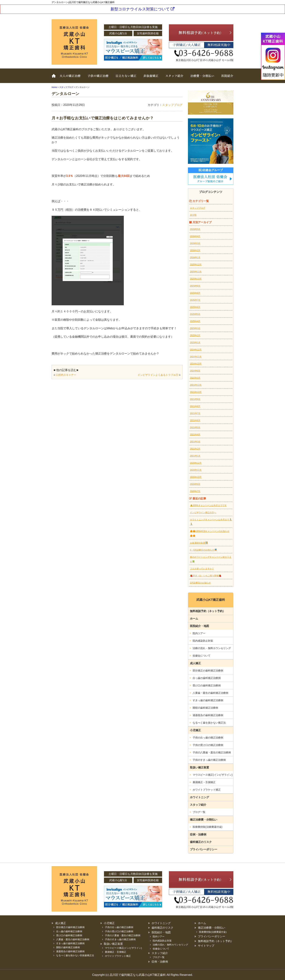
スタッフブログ (172, 105)
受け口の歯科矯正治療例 (207, 685)
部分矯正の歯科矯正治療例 (208, 671)
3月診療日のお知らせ (200, 583)
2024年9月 (195, 371)
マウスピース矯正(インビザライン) (213, 775)
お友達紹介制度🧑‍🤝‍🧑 (199, 543)
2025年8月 (195, 293)
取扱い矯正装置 (125, 78)
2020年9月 (195, 484)
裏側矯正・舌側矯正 (204, 782)
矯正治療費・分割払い (204, 820)
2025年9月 (195, 286)
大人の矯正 (71, 78)
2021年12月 (196, 385)
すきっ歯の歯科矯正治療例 (208, 700)
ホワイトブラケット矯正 (207, 790)
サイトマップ (206, 946)
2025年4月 (195, 321)
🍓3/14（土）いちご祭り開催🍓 (206, 576)
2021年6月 (195, 420)
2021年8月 (195, 406)
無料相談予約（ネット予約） (208, 611)
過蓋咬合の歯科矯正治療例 (208, 715)
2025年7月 (195, 300)
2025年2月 (195, 335)
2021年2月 (195, 449)
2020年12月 (196, 463)
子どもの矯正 (98, 78)
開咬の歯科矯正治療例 (205, 708)
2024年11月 (196, 357)
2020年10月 (196, 477)
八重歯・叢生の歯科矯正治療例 (210, 693)
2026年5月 (195, 229)
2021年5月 (195, 428)
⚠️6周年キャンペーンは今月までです (208, 505)
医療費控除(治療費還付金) (207, 827)
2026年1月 (195, 258)
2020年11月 (196, 470)
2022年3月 (195, 378)
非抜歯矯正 (150, 78)
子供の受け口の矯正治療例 (208, 745)
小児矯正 (195, 730)
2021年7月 (195, 413)
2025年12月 (196, 265)
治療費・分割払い (202, 78)
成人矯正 (195, 663)
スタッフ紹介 (173, 78)
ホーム (54, 78)
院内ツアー (199, 633)
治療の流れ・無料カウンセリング (212, 648)
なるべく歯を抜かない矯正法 (209, 723)
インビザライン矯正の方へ (203, 513)
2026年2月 (195, 250)
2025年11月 (196, 272)
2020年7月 (195, 491)
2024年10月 (196, 364)
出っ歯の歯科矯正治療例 (207, 678)
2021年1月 (195, 456)
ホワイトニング (199, 797)
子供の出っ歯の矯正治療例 (208, 738)
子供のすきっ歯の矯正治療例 (209, 760)
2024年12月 (196, 350)
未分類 (193, 215)
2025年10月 (196, 279)
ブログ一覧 (199, 812)
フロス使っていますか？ (202, 569)
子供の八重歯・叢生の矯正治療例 (212, 752)
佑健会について (202, 656)
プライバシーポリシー (204, 849)
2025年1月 (195, 343)
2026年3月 (195, 243)
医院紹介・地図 (199, 626)
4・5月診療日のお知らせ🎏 (203, 550)
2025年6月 (195, 307)
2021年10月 (196, 392)
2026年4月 (195, 236)
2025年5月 (195, 314)
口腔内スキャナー (66, 375)
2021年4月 (195, 435)
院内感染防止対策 (203, 641)
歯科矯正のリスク (201, 842)
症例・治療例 (198, 834)
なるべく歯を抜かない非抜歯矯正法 (75, 955)
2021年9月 (195, 399)
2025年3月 (195, 328)
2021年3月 (195, 442)
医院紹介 (225, 78)
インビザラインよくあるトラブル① (158, 375)
